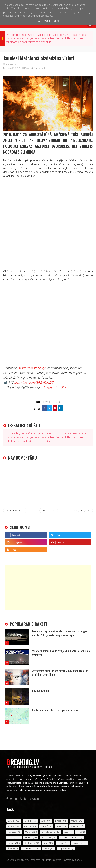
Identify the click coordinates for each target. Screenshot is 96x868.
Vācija (47, 849)
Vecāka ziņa (82, 511)
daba (44, 826)
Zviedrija (12, 838)
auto (43, 821)
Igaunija (12, 843)
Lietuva (61, 843)
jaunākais (46, 838)
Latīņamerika (29, 849)
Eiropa (58, 821)
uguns (74, 821)
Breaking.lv (23, 762)
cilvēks (28, 821)
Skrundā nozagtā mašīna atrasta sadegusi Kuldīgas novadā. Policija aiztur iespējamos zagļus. (59, 633)
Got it (58, 21)
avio (79, 832)
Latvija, (56, 402)
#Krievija (40, 368)
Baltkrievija (30, 843)
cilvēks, (47, 402)
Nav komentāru (39, 68)
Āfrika (11, 849)
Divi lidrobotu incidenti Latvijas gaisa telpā (55, 710)
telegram (54, 549)
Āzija (59, 826)
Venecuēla (78, 843)
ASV (66, 832)
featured (12, 832)
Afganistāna (64, 849)
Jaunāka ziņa (15, 511)
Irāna (46, 843)
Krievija (75, 826)
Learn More (43, 21)
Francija (29, 838)
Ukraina (29, 832)
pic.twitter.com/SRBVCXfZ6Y (35, 382)
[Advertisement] (48, 588)
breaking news (3, 39)
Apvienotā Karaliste (69, 838)
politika (28, 826)
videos (11, 826)
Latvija (11, 821)
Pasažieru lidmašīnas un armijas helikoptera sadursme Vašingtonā (61, 653)
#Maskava (26, 368)
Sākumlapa (49, 511)
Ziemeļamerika (49, 832)
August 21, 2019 (55, 387)
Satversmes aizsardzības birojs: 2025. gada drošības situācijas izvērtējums (60, 673)
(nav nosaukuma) (41, 690)
